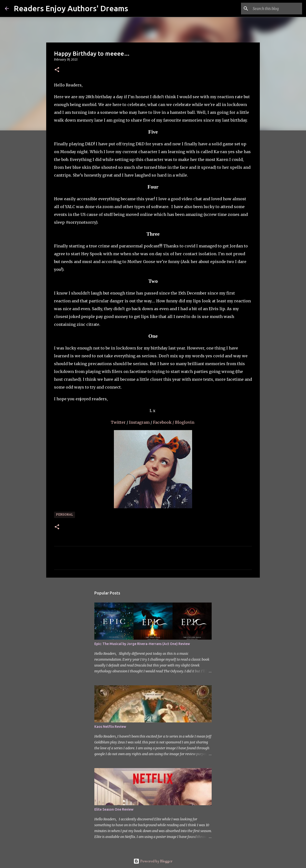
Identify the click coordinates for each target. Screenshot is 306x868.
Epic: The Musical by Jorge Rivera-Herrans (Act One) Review (142, 644)
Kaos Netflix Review (110, 727)
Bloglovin (185, 422)
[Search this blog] (276, 9)
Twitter (119, 422)
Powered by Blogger (153, 861)
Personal (65, 515)
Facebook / (164, 422)
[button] (57, 70)
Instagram (140, 422)
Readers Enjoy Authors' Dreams (71, 8)
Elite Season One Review (114, 809)
